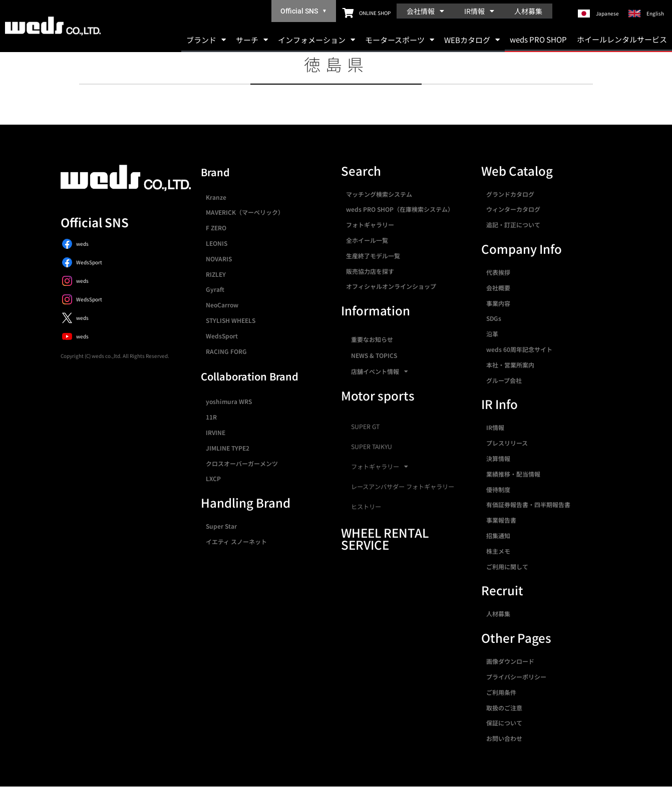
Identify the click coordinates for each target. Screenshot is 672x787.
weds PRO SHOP (538, 39)
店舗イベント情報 (380, 371)
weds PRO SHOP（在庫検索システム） (400, 209)
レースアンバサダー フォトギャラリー (403, 487)
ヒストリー (366, 507)
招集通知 (498, 535)
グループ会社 (504, 380)
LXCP (213, 478)
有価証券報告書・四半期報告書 (528, 504)
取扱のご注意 (504, 708)
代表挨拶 (498, 272)
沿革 (492, 334)
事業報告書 (501, 520)
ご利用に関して (507, 566)
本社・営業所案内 (510, 365)
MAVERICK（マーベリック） (245, 212)
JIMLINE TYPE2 (228, 448)
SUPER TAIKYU (372, 447)
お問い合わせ (504, 738)
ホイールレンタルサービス (622, 39)
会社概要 (498, 288)
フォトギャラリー (370, 225)
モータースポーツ (400, 40)
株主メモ (498, 551)
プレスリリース (507, 443)
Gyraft (215, 289)
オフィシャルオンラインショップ (391, 286)
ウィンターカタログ (513, 209)
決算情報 (498, 458)
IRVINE (216, 432)
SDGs (494, 318)
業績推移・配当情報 (513, 474)
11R (211, 417)
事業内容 (498, 303)
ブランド (206, 40)
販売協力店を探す (370, 271)
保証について (504, 723)
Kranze (216, 197)
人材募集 (528, 11)
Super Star (221, 526)
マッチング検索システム (379, 194)
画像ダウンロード (510, 661)
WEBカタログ (472, 40)
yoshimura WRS (229, 401)
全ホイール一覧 (367, 240)
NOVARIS (219, 259)
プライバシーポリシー (516, 677)
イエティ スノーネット (236, 541)
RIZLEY (216, 274)
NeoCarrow (222, 305)
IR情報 (479, 11)
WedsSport (222, 336)
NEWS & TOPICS (374, 355)
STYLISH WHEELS (231, 320)
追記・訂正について (513, 225)
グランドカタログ (510, 194)
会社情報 (425, 11)
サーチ (252, 40)
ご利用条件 (501, 692)
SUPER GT (365, 427)
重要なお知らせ (372, 339)
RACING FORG (226, 351)
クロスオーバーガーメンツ (242, 463)
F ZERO (216, 228)
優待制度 (498, 489)
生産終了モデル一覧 (373, 256)
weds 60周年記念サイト (519, 349)
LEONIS (217, 243)
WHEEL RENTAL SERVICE (385, 538)
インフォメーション (316, 40)
